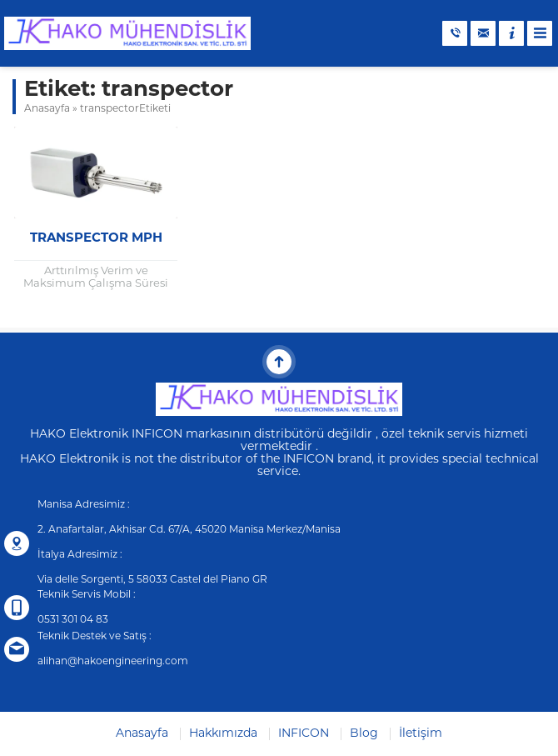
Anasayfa (47, 109)
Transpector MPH (96, 239)
